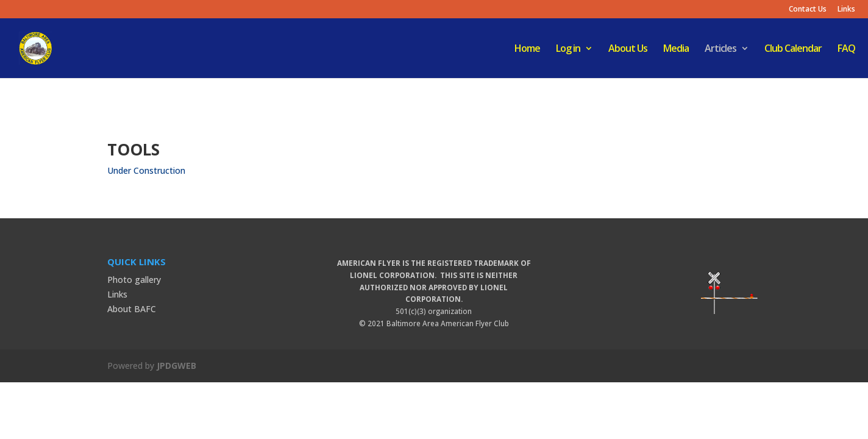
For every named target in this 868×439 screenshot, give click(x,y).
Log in (568, 49)
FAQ (846, 49)
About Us (628, 49)
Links (846, 10)
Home (527, 49)
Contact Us (808, 10)
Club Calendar (793, 49)
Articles (720, 49)
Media (676, 49)
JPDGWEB (176, 366)
